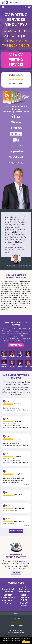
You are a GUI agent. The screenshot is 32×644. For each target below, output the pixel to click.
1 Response (26, 484)
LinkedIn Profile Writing (8, 596)
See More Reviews (16, 531)
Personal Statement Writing (24, 597)
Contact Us (16, 573)
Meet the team (16, 345)
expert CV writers (19, 222)
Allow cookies (26, 642)
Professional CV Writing (8, 591)
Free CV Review (24, 604)
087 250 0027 (16, 630)
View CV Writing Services (16, 60)
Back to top (16, 613)
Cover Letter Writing (8, 602)
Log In (24, 7)
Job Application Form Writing (24, 589)
